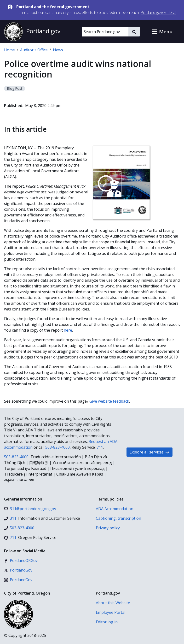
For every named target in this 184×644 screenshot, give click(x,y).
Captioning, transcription (118, 518)
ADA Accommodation (115, 509)
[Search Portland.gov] (105, 32)
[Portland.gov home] (32, 32)
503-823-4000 (57, 447)
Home (9, 50)
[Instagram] (18, 580)
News (58, 50)
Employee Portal (111, 612)
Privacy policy (108, 528)
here (68, 330)
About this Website (113, 603)
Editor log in (107, 622)
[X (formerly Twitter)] (18, 570)
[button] (162, 32)
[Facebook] (21, 561)
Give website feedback (109, 401)
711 (100, 447)
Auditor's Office (34, 50)
